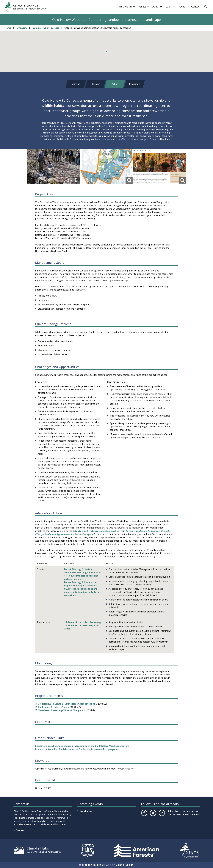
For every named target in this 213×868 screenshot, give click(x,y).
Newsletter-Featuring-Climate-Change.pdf (62, 710)
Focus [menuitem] (182, 7)
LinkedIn (162, 816)
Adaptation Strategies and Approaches (96, 531)
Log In (130, 865)
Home (8, 28)
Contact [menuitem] (196, 7)
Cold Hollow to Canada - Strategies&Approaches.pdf (66, 704)
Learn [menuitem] (169, 7)
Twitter (153, 816)
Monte (120, 865)
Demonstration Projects (46, 28)
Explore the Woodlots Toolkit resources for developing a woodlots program (76, 749)
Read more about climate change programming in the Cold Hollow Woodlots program (82, 746)
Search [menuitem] (206, 9)
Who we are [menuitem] (126, 7)
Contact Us (22, 830)
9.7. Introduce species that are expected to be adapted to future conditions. (83, 592)
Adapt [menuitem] (156, 7)
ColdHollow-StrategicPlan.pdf (54, 707)
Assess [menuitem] (142, 7)
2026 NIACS (89, 865)
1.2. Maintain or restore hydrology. (83, 622)
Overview (22, 28)
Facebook (144, 816)
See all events (87, 811)
